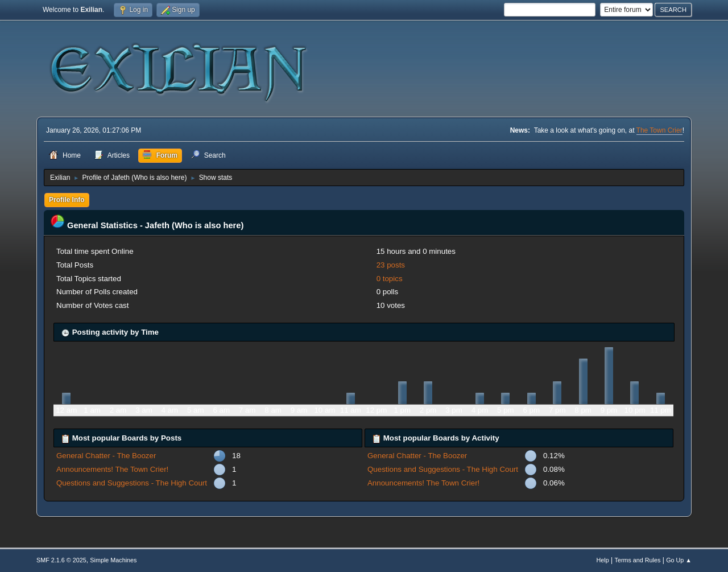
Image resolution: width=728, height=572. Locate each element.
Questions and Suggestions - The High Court (132, 483)
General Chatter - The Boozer (106, 456)
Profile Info (67, 200)
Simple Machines (113, 560)
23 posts (391, 265)
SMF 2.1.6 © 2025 (61, 560)
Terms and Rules (638, 560)
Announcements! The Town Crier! (112, 469)
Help (603, 560)
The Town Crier (659, 130)
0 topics (390, 279)
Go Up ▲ (679, 560)
